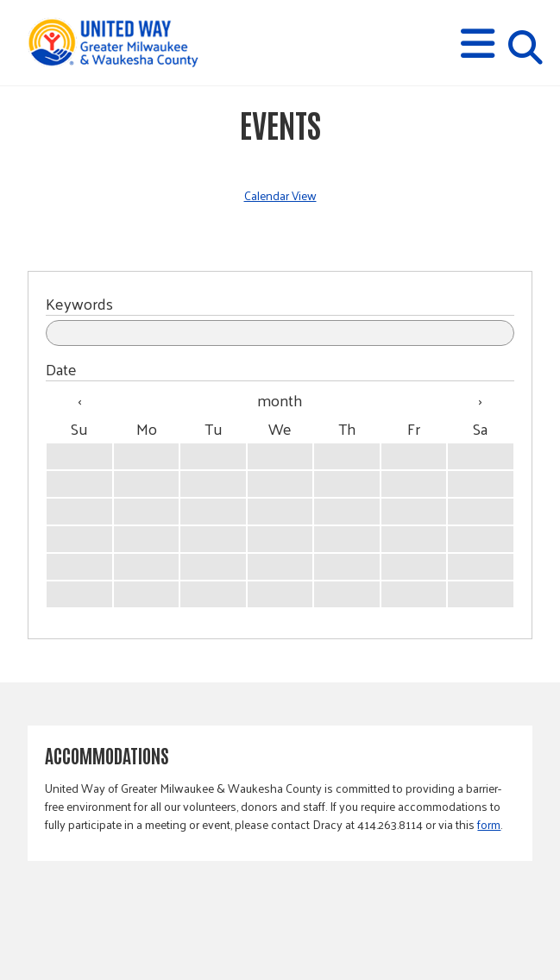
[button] (478, 44)
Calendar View (280, 195)
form (489, 824)
